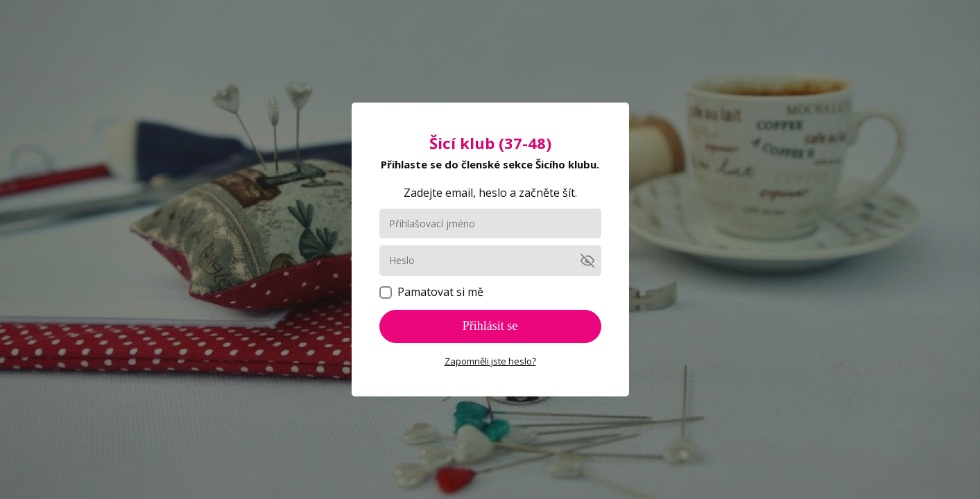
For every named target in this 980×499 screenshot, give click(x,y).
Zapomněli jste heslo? (490, 361)
